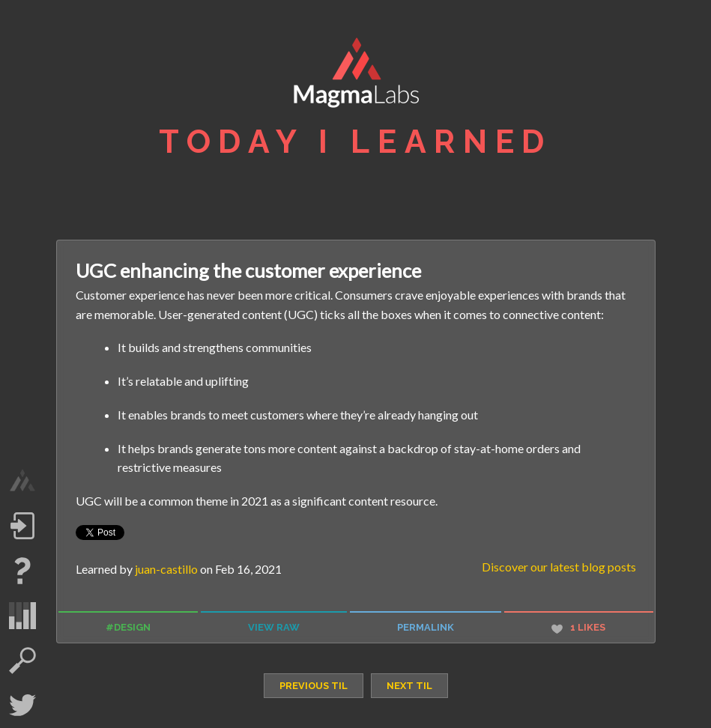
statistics (22, 616)
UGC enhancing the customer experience (248, 270)
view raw (274, 627)
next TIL (409, 686)
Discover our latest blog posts (559, 567)
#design (128, 627)
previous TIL (314, 686)
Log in (22, 526)
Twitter (22, 706)
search (22, 661)
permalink (426, 627)
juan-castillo (166, 569)
